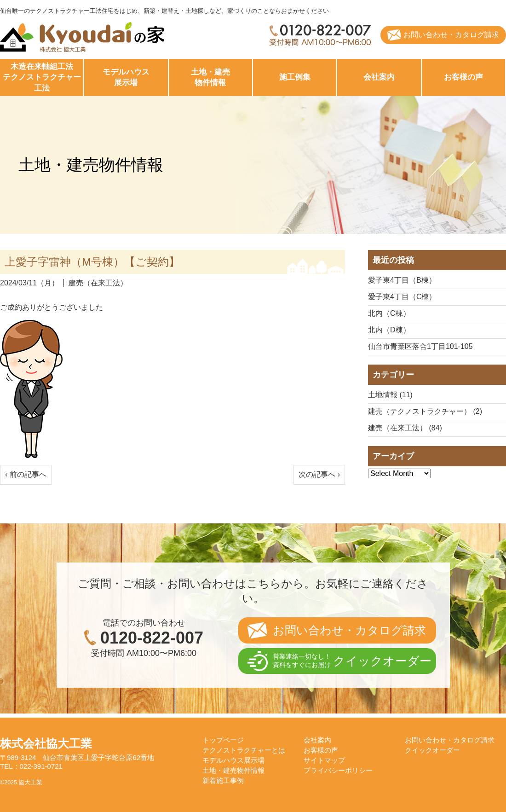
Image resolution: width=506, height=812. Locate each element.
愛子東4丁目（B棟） (402, 280)
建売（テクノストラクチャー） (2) (425, 411)
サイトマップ (324, 760)
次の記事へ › (319, 474)
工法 (42, 77)
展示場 (126, 77)
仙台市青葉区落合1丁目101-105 (420, 346)
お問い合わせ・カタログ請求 (451, 35)
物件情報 (210, 77)
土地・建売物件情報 (233, 770)
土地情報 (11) (390, 395)
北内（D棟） (389, 330)
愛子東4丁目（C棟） (402, 297)
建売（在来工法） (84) (405, 428)
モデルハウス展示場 (233, 760)
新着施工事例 (223, 780)
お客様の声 (463, 77)
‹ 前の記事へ (26, 474)
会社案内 (379, 77)
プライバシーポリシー (338, 770)
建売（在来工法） (98, 283)
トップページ (223, 740)
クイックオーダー (432, 750)
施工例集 (295, 77)
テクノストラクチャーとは (244, 750)
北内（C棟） (389, 313)
